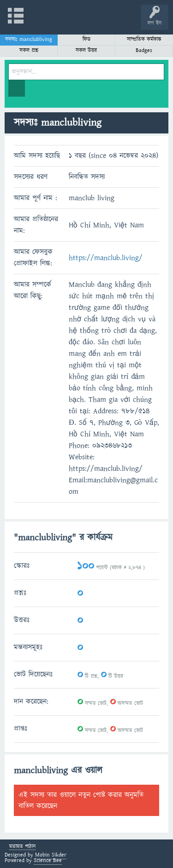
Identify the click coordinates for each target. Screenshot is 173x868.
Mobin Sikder (51, 855)
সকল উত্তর (86, 50)
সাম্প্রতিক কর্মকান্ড (144, 39)
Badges (144, 50)
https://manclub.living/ (106, 258)
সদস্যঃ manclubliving (29, 39)
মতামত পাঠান (22, 847)
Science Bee (48, 860)
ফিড (86, 39)
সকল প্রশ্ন (29, 50)
